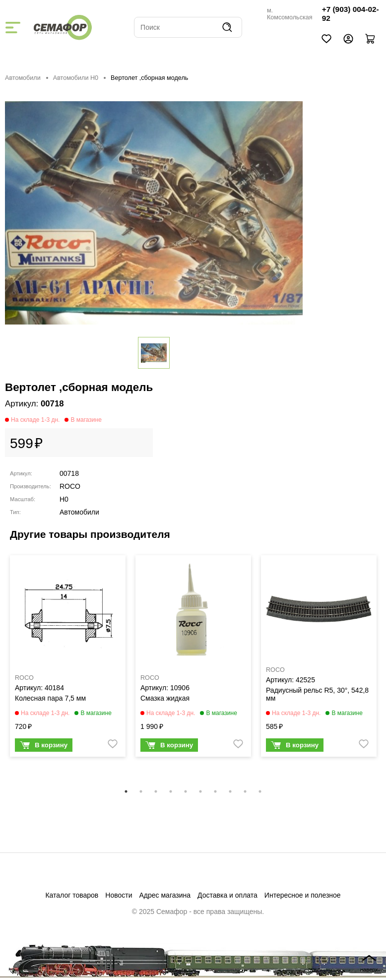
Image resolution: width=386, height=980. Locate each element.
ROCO (70, 486)
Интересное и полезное (303, 895)
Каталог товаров (72, 895)
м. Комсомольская (290, 14)
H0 (64, 499)
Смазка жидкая (165, 698)
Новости (119, 895)
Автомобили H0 (76, 78)
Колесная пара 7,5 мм (50, 698)
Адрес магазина (165, 895)
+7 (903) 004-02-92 (351, 14)
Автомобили (23, 78)
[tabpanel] (68, 658)
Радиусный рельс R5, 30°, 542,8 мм (317, 694)
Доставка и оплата (227, 895)
